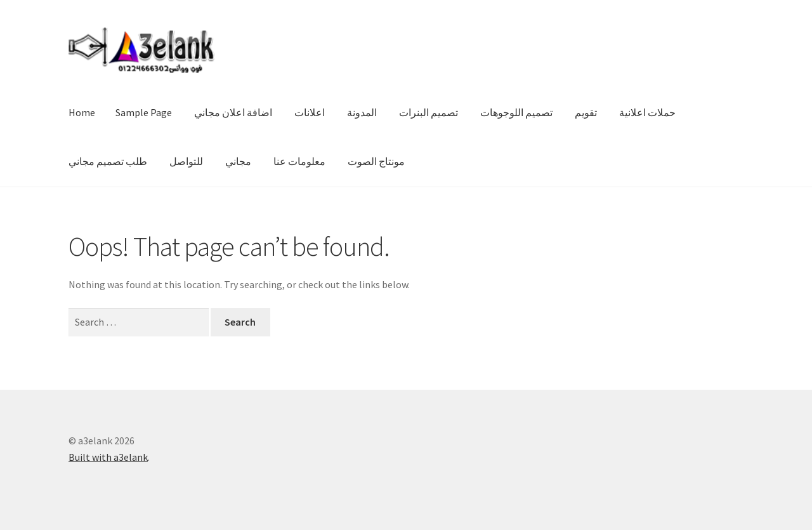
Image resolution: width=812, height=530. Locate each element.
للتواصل (186, 161)
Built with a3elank (108, 457)
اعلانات (310, 112)
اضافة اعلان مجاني (233, 112)
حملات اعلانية (647, 112)
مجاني (238, 161)
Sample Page (144, 112)
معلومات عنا (299, 161)
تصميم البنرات (429, 112)
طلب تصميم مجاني (108, 161)
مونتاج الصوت (376, 161)
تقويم (586, 112)
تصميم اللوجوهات (516, 112)
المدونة (362, 112)
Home (82, 112)
